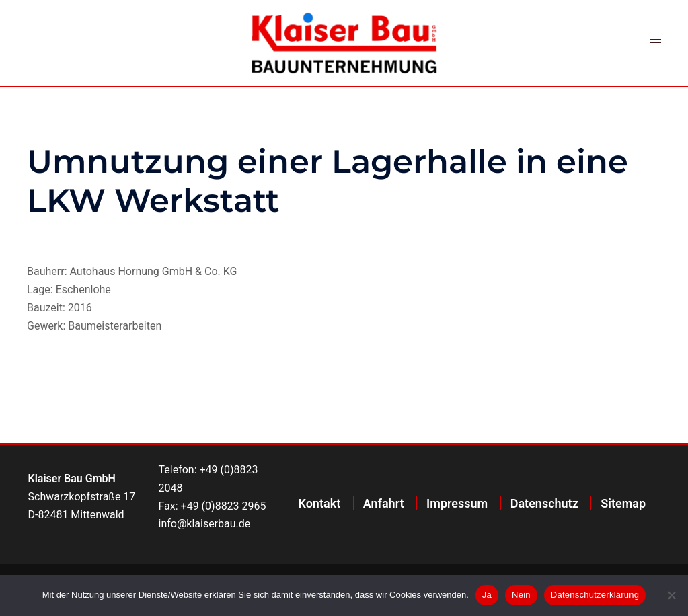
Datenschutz (544, 503)
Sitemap (623, 503)
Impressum (457, 503)
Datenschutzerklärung (595, 595)
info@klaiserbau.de (205, 524)
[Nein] (671, 595)
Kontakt (320, 503)
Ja (487, 595)
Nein (521, 595)
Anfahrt (384, 503)
